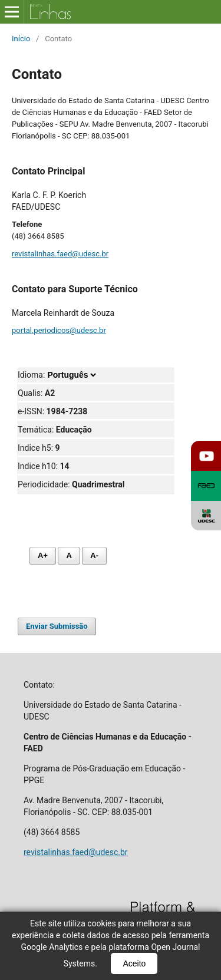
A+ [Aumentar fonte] (43, 555)
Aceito (134, 963)
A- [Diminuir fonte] (94, 555)
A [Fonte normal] (69, 555)
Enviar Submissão (57, 626)
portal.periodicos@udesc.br (59, 330)
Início (21, 39)
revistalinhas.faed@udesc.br (60, 254)
